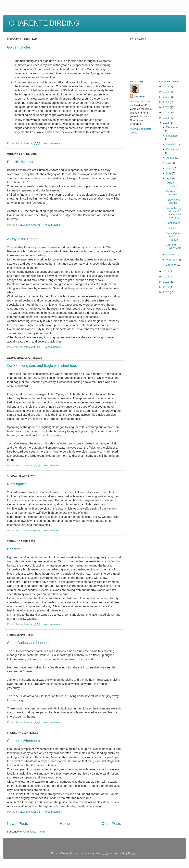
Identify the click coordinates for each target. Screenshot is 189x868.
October (171, 144)
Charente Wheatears (23, 741)
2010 (166, 292)
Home (65, 824)
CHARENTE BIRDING (44, 23)
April (169, 178)
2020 (166, 97)
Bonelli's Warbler (20, 162)
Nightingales (17, 484)
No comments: (52, 143)
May (169, 173)
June (170, 168)
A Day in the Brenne (23, 239)
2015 (166, 123)
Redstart (14, 549)
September (173, 149)
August (171, 158)
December (172, 127)
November (172, 136)
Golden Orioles (19, 47)
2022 (166, 86)
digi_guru (107, 853)
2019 (166, 102)
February (172, 260)
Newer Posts (17, 824)
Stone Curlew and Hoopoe (28, 643)
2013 (166, 277)
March (170, 254)
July (169, 163)
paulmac (139, 96)
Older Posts (111, 824)
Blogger (133, 853)
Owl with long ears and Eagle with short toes (42, 366)
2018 (166, 107)
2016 (166, 118)
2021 (166, 92)
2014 (166, 271)
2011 (166, 287)
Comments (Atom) (34, 832)
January (171, 265)
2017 (166, 112)
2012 (166, 282)
